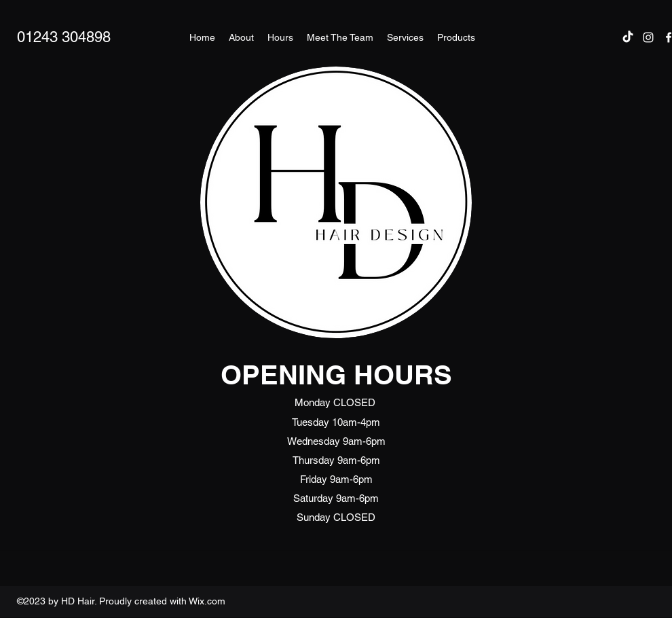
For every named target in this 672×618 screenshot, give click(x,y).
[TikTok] (628, 37)
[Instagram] (648, 37)
